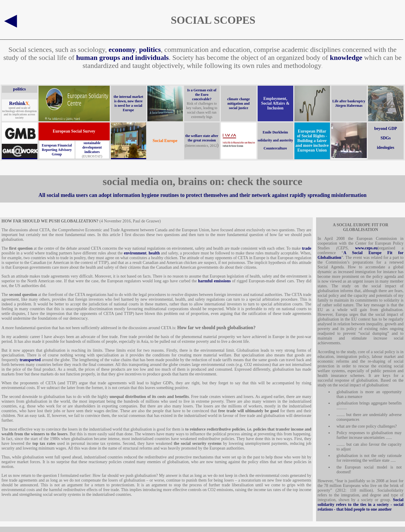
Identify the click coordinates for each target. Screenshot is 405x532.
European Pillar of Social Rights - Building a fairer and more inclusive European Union (312, 141)
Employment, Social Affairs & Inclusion (275, 103)
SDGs (385, 138)
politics (150, 50)
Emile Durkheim (275, 132)
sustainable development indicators (92, 147)
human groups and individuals (122, 58)
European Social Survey (74, 131)
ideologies (385, 148)
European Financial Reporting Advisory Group (57, 150)
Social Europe (165, 141)
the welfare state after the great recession (202, 138)
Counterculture (275, 148)
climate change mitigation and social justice (238, 103)
